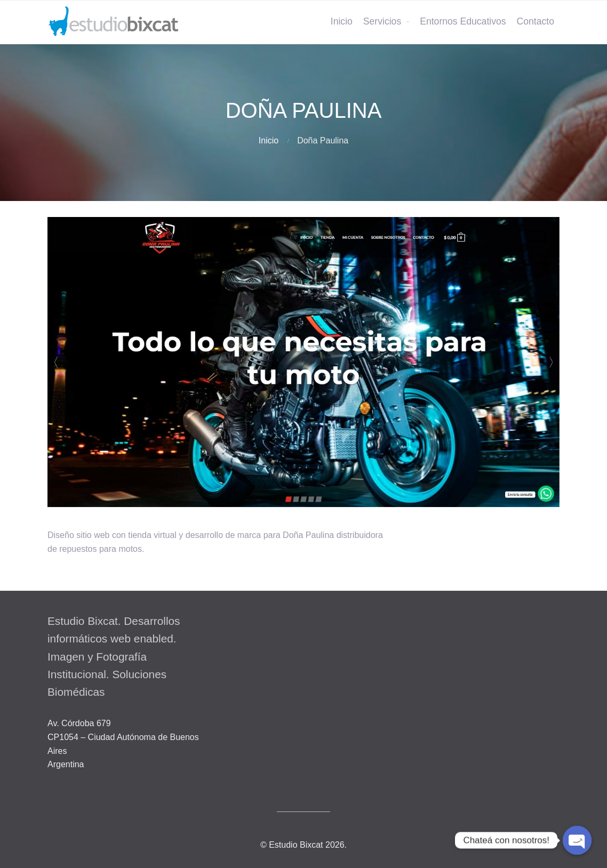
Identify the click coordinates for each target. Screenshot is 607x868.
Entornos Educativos (463, 21)
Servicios (382, 21)
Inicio (342, 21)
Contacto (536, 21)
